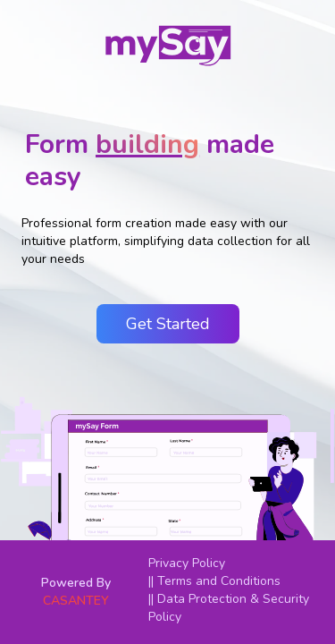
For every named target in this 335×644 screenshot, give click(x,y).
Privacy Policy (187, 563)
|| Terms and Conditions (214, 581)
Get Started (168, 324)
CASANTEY (76, 601)
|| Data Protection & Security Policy (229, 608)
